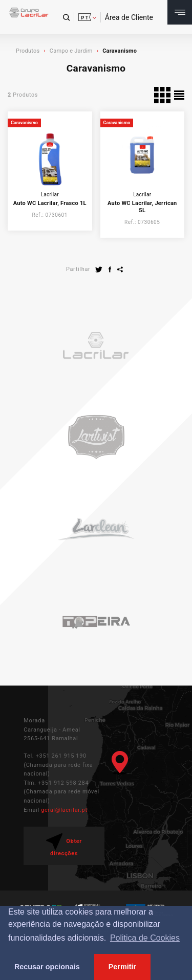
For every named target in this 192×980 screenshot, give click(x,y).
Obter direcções (64, 845)
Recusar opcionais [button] (47, 967)
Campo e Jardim (71, 51)
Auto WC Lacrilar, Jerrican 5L (142, 207)
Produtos (28, 51)
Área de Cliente (129, 17)
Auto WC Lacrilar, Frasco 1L (50, 203)
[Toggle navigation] (180, 12)
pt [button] (85, 18)
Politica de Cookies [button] (145, 938)
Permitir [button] (122, 967)
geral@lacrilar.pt (64, 810)
